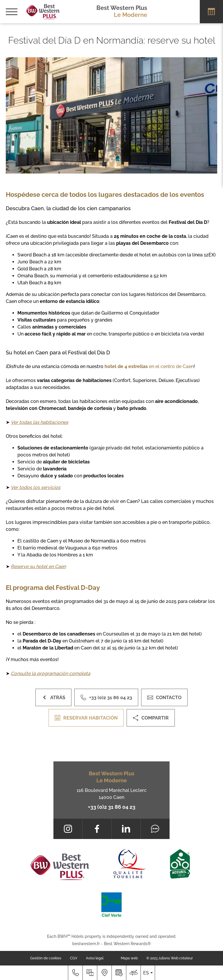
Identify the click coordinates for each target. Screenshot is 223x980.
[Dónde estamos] (104, 973)
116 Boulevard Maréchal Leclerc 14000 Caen (112, 794)
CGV (74, 958)
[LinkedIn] (126, 829)
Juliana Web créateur (176, 958)
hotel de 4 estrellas (126, 366)
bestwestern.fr (86, 944)
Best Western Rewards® (127, 944)
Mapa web (129, 958)
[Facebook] (97, 829)
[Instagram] (68, 829)
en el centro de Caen (171, 366)
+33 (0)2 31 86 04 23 (112, 807)
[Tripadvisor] (155, 829)
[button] (97, 164)
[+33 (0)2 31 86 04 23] (75, 973)
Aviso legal (95, 958)
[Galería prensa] (90, 973)
